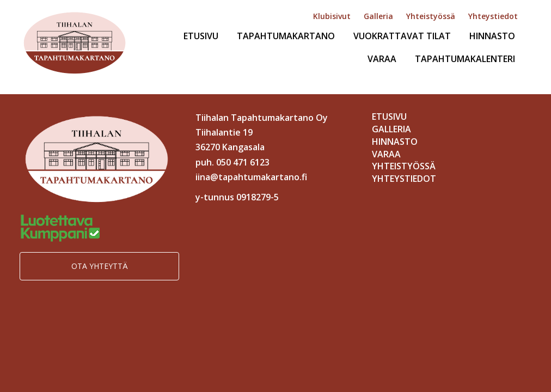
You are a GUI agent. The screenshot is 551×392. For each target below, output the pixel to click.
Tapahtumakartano (286, 36)
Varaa (382, 59)
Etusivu (201, 36)
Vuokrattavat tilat (402, 36)
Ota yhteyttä (100, 266)
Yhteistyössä (431, 16)
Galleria (378, 16)
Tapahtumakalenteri (465, 59)
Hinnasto (492, 36)
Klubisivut (332, 16)
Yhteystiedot (493, 16)
